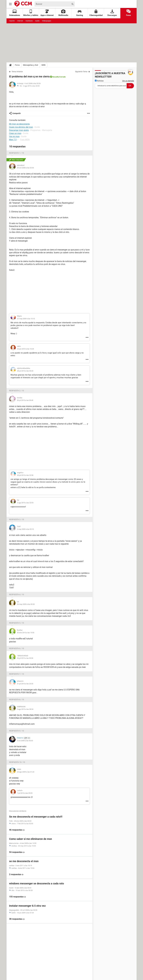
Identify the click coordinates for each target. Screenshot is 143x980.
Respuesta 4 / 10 (17, 594)
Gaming (80, 13)
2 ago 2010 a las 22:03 (31, 86)
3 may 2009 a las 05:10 (25, 529)
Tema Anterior (17, 72)
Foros (128, 13)
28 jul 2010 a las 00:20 (25, 371)
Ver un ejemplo (128, 81)
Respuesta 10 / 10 (17, 762)
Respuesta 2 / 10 (17, 391)
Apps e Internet (47, 13)
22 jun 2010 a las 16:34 (25, 349)
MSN (43, 65)
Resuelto (56, 77)
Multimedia (63, 13)
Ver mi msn (14, 136)
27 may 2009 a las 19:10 (26, 319)
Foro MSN (25, 140)
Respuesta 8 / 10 (17, 699)
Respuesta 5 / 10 (17, 623)
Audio (37, 21)
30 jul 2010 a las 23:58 (25, 475)
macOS (12, 21)
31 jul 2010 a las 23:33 (25, 684)
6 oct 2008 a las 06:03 (25, 741)
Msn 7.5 (13, 140)
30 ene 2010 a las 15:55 (26, 633)
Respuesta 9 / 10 (17, 731)
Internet (20, 21)
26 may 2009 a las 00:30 (26, 604)
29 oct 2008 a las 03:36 (25, 168)
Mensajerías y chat (31, 65)
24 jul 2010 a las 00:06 (25, 658)
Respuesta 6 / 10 (17, 648)
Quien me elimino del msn (21, 127)
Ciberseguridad (96, 13)
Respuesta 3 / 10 (17, 519)
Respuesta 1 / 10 (17, 153)
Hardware (29, 21)
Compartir (17, 113)
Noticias (99, 81)
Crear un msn (15, 133)
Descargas (112, 13)
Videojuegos (47, 21)
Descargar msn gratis (19, 130)
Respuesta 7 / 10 (17, 674)
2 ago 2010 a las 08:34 (25, 709)
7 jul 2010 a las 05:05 (25, 793)
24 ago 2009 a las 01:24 (26, 772)
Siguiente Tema (81, 72)
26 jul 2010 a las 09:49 (25, 400)
